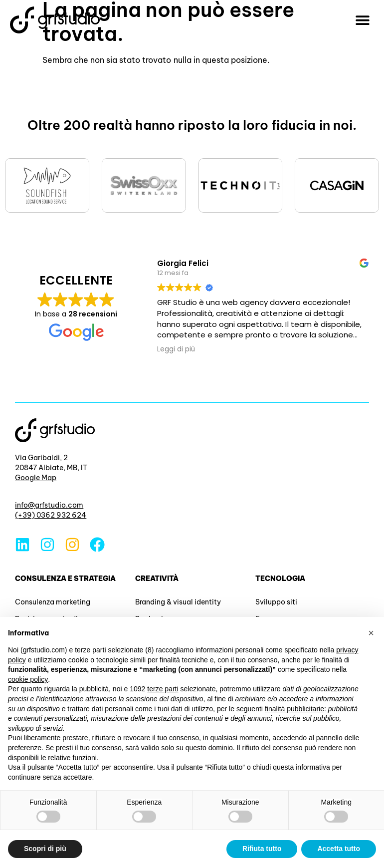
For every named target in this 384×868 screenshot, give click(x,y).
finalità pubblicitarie (294, 709)
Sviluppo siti (276, 602)
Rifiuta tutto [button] (262, 849)
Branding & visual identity (178, 602)
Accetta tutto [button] (339, 849)
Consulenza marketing (53, 602)
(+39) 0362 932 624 (51, 515)
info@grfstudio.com (49, 505)
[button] (363, 20)
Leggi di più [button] (176, 349)
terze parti (163, 689)
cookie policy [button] (28, 679)
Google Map (36, 478)
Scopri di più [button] (45, 849)
